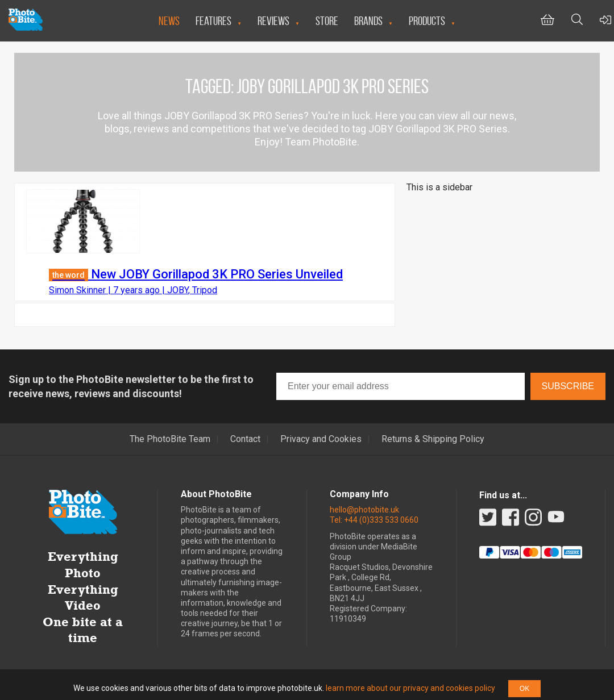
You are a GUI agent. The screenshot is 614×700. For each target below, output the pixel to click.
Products (427, 21)
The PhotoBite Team (170, 439)
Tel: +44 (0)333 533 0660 (374, 520)
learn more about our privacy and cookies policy (410, 688)
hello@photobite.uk (364, 510)
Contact (245, 439)
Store (327, 21)
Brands (368, 21)
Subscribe (568, 386)
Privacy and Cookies (321, 439)
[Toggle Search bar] (577, 21)
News (169, 21)
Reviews (273, 21)
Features (213, 21)
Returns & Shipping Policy (433, 439)
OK (524, 689)
